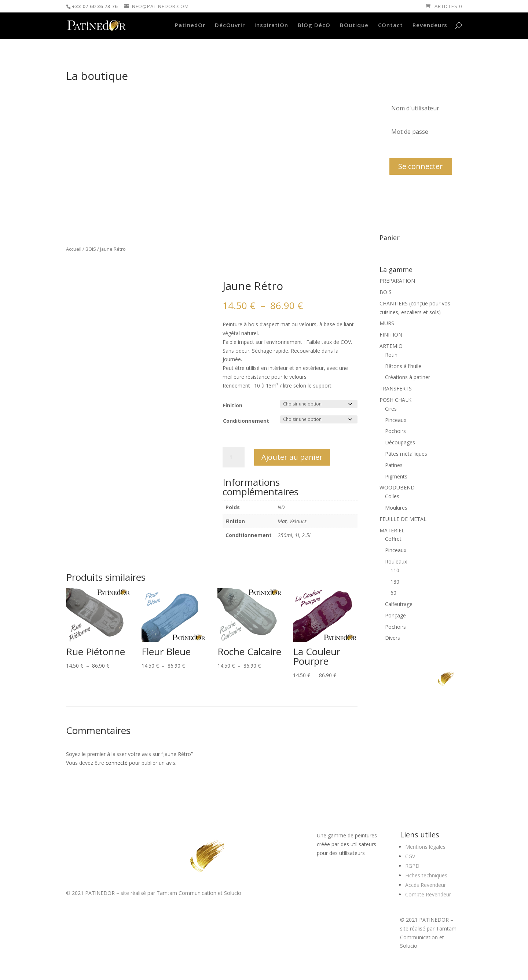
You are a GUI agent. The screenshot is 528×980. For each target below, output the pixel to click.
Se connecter (421, 166)
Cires (391, 409)
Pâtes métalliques (406, 454)
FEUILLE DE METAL (403, 519)
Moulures (396, 508)
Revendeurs (430, 25)
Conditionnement (246, 421)
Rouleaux (396, 561)
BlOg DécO (314, 25)
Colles (392, 496)
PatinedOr (190, 25)
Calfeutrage (399, 604)
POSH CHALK (395, 400)
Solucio (233, 893)
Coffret (393, 539)
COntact (390, 25)
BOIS (91, 249)
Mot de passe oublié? (411, 148)
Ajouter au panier (292, 457)
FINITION (391, 335)
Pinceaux (396, 420)
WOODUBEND (397, 487)
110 (395, 570)
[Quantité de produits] (234, 457)
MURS (387, 323)
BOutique (354, 25)
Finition (233, 405)
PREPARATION (397, 281)
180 (395, 582)
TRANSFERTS (396, 388)
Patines (394, 465)
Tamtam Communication (186, 893)
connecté (117, 763)
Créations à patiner (408, 377)
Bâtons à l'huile (403, 366)
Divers (393, 638)
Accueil (74, 249)
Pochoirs (395, 431)
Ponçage (395, 615)
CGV (410, 856)
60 (393, 593)
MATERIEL (392, 530)
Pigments (396, 476)
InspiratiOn (271, 25)
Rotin (391, 355)
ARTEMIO (391, 346)
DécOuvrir (230, 25)
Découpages (400, 442)
